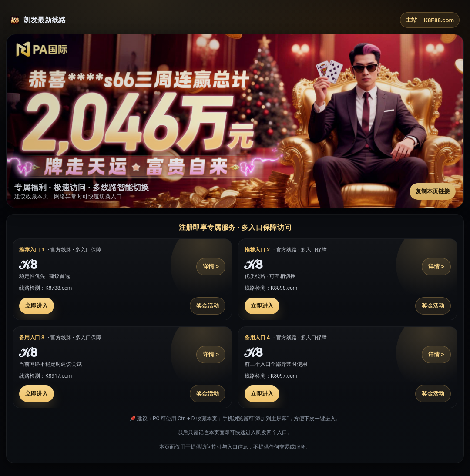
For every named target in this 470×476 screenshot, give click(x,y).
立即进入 (37, 306)
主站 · (430, 20)
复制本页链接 (433, 191)
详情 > (211, 266)
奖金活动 (208, 306)
